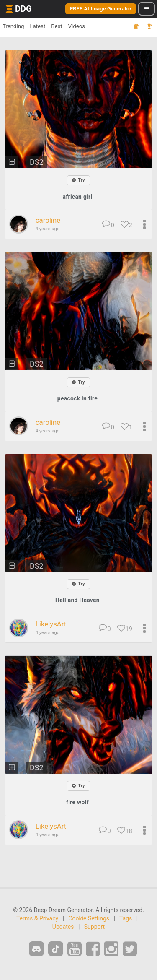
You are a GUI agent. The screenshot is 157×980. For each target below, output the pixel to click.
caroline (48, 220)
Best (57, 26)
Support (94, 927)
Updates (63, 927)
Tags (126, 918)
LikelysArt (51, 624)
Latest (37, 26)
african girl (78, 197)
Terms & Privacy (37, 918)
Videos (77, 26)
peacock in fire (77, 398)
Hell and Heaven (77, 600)
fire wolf (77, 802)
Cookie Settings (89, 918)
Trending (13, 26)
